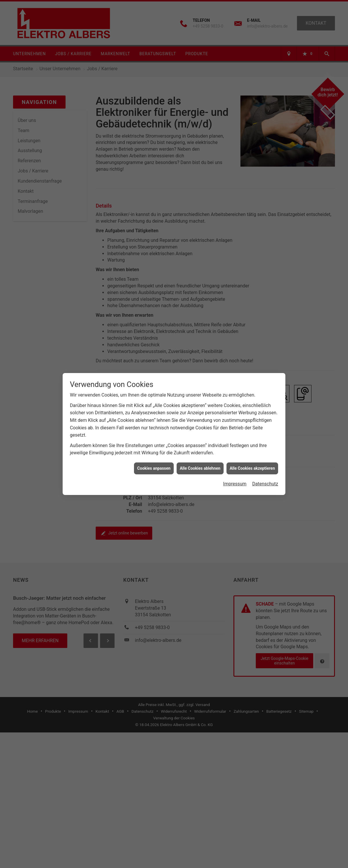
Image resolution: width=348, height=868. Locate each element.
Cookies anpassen (154, 463)
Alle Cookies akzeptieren (252, 463)
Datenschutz (265, 478)
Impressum (235, 478)
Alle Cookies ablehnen (200, 463)
